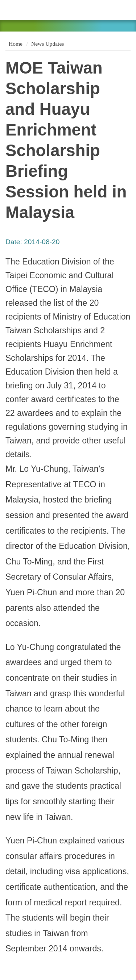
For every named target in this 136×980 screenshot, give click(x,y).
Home (15, 44)
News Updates (48, 44)
